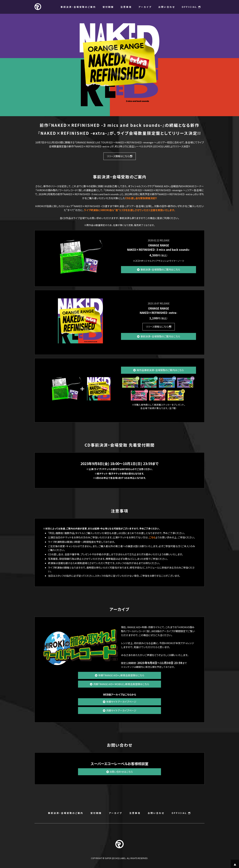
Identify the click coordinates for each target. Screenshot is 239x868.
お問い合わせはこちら (120, 772)
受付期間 (108, 7)
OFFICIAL (191, 7)
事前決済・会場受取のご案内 (78, 7)
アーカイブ (145, 7)
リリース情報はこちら (120, 156)
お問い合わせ (167, 7)
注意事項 (126, 7)
